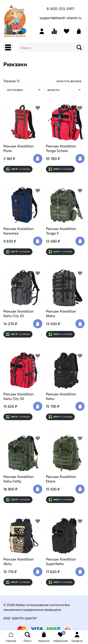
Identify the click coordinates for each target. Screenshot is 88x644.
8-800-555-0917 (60, 9)
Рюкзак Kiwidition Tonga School (61, 148)
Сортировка (25, 90)
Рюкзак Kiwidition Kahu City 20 (19, 313)
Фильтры (66, 90)
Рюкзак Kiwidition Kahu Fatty (19, 479)
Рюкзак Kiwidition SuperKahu (61, 561)
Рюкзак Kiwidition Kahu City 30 (19, 396)
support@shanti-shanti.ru (60, 18)
